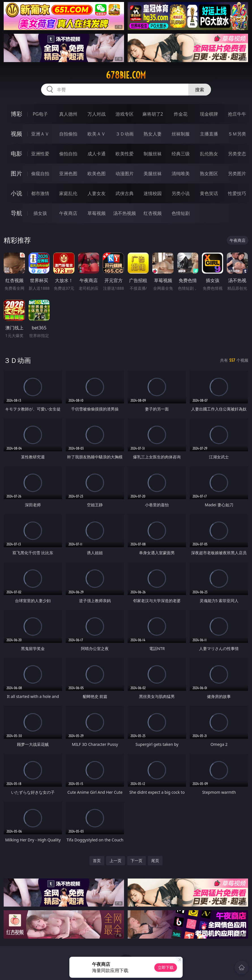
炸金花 (181, 114)
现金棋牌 (209, 114)
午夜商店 (68, 213)
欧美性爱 (125, 154)
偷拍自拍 (68, 154)
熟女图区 (209, 173)
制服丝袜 (153, 154)
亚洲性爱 (40, 154)
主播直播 (209, 134)
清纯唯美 (181, 173)
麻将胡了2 (153, 114)
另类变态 (237, 154)
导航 (16, 213)
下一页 (136, 861)
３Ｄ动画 (125, 134)
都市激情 (40, 193)
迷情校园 (153, 193)
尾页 (155, 861)
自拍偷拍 (68, 134)
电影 (16, 154)
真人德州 (68, 114)
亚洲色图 (68, 173)
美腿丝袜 (153, 173)
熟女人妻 (153, 134)
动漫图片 (125, 173)
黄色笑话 (209, 193)
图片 (16, 173)
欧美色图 (97, 173)
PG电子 (40, 114)
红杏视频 (153, 213)
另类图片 (237, 173)
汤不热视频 (125, 213)
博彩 (16, 114)
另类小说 (181, 193)
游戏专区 (125, 114)
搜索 (200, 90)
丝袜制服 (181, 134)
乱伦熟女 (209, 154)
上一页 (116, 861)
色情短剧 (181, 213)
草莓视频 (97, 213)
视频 (16, 134)
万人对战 (97, 114)
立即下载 (166, 967)
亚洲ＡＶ (40, 134)
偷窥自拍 (40, 173)
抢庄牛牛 (237, 114)
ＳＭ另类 (237, 134)
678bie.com (126, 75)
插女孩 (40, 213)
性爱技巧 (237, 193)
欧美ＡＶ (97, 134)
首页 (97, 861)
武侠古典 (125, 193)
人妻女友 (97, 193)
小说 (16, 193)
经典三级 (181, 154)
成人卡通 (97, 154)
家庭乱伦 (68, 193)
